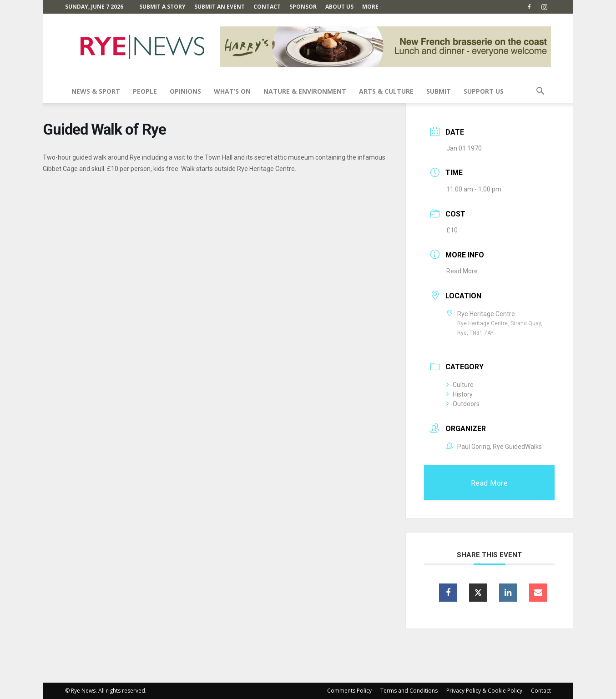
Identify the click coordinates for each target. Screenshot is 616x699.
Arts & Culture (386, 91)
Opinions (185, 91)
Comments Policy (349, 691)
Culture (460, 385)
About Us (339, 7)
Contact (267, 7)
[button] (540, 92)
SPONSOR (303, 7)
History (459, 394)
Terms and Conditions (409, 691)
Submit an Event (220, 7)
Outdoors (463, 404)
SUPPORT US (484, 91)
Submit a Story (162, 7)
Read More (462, 271)
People (145, 91)
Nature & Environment (305, 91)
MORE (370, 7)
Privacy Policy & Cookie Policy (484, 691)
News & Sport (96, 91)
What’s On (232, 91)
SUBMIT (439, 91)
